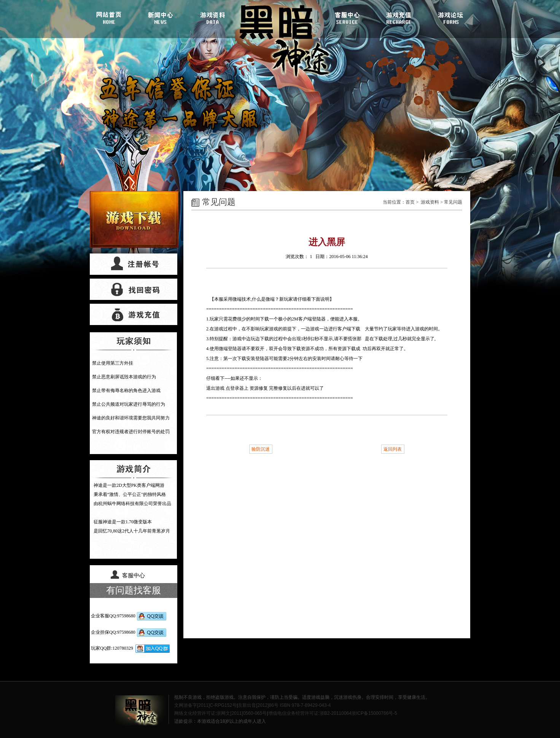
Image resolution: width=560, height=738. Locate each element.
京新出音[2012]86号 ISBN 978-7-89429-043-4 (284, 705)
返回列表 (393, 449)
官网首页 (111, 17)
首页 (410, 202)
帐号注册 (134, 264)
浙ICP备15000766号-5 (374, 713)
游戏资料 (213, 17)
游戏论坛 (449, 17)
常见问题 (453, 202)
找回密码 (134, 289)
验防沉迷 (261, 449)
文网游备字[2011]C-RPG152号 (205, 705)
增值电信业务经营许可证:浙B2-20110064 (310, 713)
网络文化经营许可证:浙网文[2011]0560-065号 (220, 713)
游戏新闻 (162, 17)
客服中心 (347, 17)
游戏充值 (398, 17)
